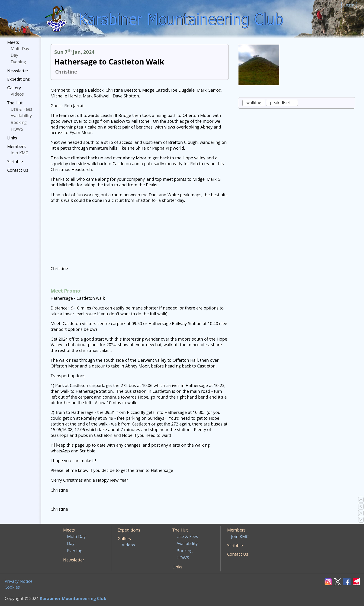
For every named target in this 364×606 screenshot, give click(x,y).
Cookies (12, 587)
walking (254, 103)
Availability (21, 116)
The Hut (15, 103)
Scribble (15, 162)
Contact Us (18, 170)
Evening (18, 62)
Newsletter (18, 71)
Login (349, 5)
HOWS (17, 129)
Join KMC (19, 153)
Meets (13, 42)
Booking (19, 122)
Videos (17, 94)
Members (16, 147)
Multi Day (20, 49)
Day (14, 55)
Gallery (14, 88)
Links (12, 138)
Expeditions (19, 79)
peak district (282, 103)
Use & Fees (21, 109)
